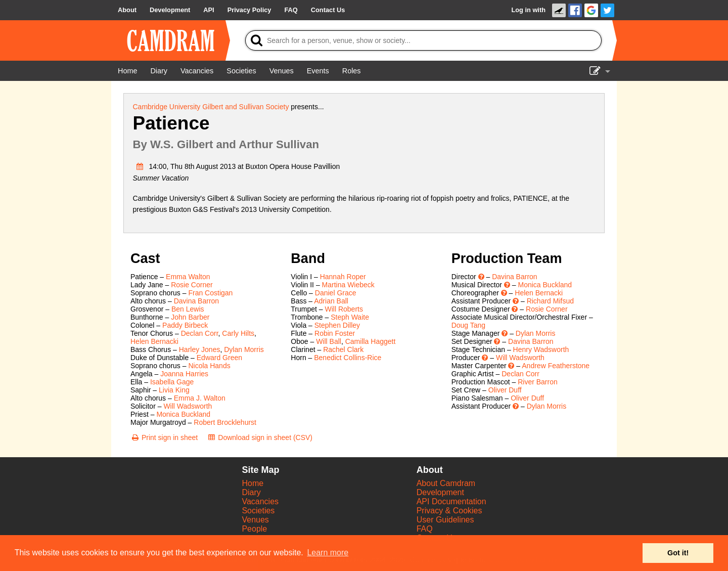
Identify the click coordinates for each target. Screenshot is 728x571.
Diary (251, 492)
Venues (255, 520)
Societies (258, 511)
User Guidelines (445, 520)
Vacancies (260, 501)
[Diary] (159, 71)
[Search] (423, 40)
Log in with (528, 10)
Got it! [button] (678, 553)
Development (440, 492)
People (254, 529)
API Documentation (451, 501)
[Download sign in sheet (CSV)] (260, 437)
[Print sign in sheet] (164, 437)
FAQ (425, 529)
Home (253, 483)
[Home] (127, 71)
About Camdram (446, 483)
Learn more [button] (328, 553)
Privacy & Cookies (449, 511)
